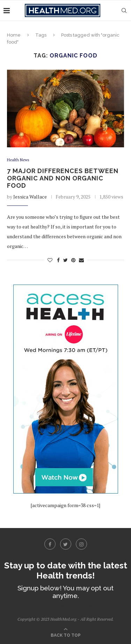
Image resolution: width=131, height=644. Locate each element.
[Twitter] (66, 544)
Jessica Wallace (30, 197)
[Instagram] (81, 544)
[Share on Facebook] (58, 260)
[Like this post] (50, 260)
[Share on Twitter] (65, 260)
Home (14, 35)
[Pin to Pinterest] (73, 260)
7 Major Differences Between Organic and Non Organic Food (63, 178)
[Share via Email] (81, 260)
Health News (18, 160)
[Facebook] (50, 544)
